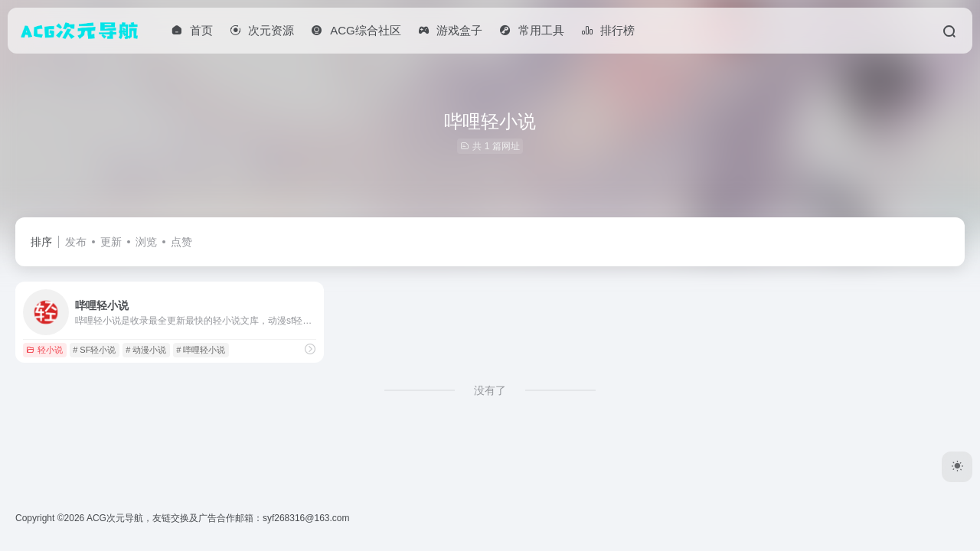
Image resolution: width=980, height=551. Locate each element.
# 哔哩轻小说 (201, 350)
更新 (111, 242)
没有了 (490, 390)
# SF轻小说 (94, 350)
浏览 (146, 242)
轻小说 (44, 350)
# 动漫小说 (146, 350)
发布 (76, 242)
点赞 (181, 242)
